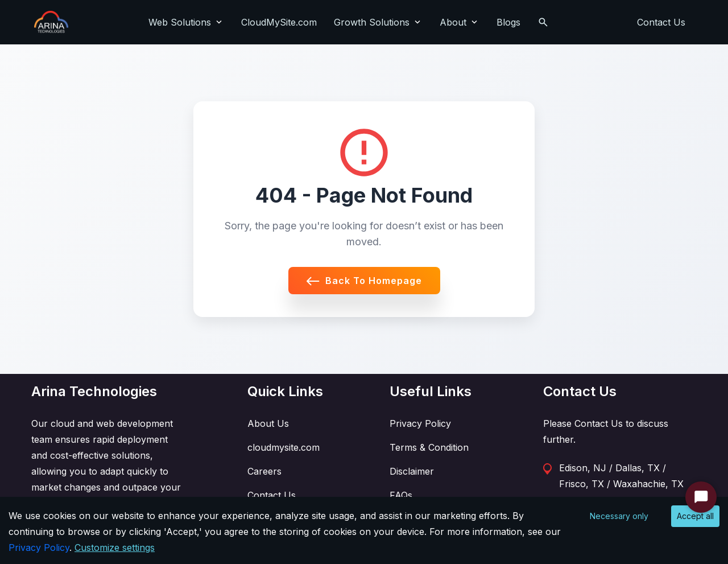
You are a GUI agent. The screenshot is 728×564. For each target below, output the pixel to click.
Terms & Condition (429, 447)
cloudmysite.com (284, 447)
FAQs (401, 495)
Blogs (508, 22)
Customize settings (115, 547)
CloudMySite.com (279, 22)
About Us (268, 423)
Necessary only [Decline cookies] (619, 516)
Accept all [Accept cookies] (695, 516)
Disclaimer (412, 471)
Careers (264, 471)
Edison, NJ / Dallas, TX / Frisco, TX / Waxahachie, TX (621, 476)
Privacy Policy (420, 423)
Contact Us (661, 22)
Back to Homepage (364, 281)
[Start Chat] (701, 497)
